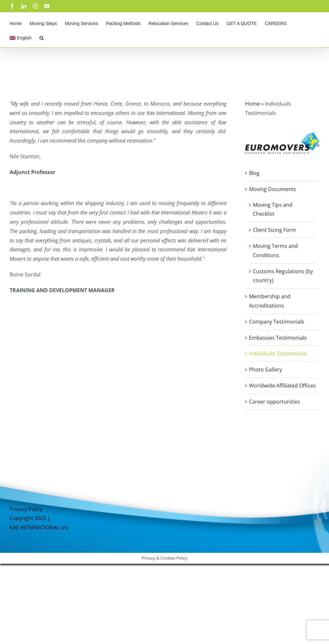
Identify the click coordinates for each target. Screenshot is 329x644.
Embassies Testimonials (278, 338)
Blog (254, 173)
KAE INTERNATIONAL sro (39, 527)
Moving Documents (273, 189)
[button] (42, 37)
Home (253, 104)
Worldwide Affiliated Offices (282, 386)
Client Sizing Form (275, 230)
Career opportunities (275, 402)
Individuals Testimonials (278, 353)
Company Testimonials (277, 322)
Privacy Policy (26, 509)
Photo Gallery (266, 370)
